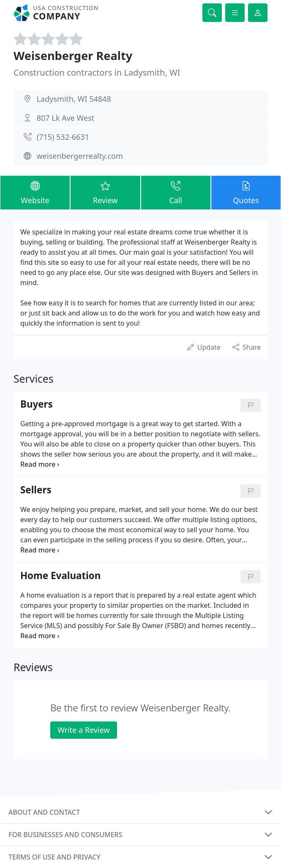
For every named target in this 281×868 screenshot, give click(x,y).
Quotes (246, 192)
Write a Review (83, 730)
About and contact (44, 812)
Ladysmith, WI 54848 (74, 99)
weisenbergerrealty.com (80, 156)
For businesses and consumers (65, 835)
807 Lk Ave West (65, 118)
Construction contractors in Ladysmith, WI (97, 72)
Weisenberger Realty (73, 56)
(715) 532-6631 (63, 137)
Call (176, 192)
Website (35, 192)
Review (105, 192)
